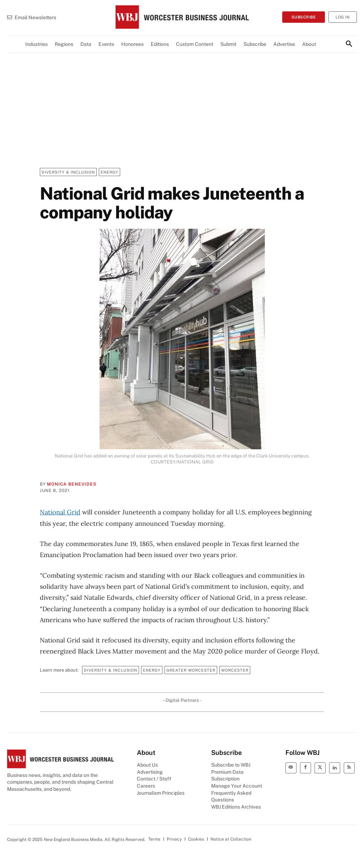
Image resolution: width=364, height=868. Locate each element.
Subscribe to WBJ (231, 765)
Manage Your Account (237, 786)
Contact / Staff (154, 779)
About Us (147, 765)
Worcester (235, 670)
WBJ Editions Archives (236, 807)
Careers (146, 786)
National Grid (60, 512)
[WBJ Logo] (182, 17)
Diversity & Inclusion (68, 172)
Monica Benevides (72, 484)
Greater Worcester (191, 670)
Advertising (150, 772)
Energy (109, 172)
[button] (349, 44)
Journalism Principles (161, 793)
